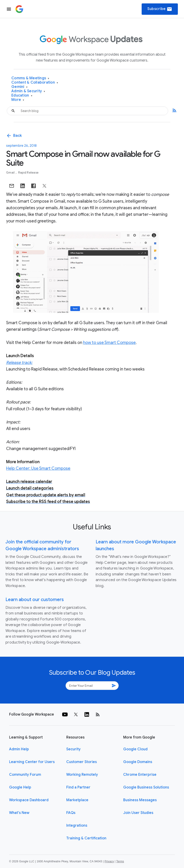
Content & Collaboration (35, 83)
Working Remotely (82, 775)
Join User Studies (138, 813)
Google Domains (138, 762)
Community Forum (25, 775)
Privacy (109, 861)
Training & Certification (86, 838)
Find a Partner (78, 787)
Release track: (19, 363)
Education (22, 96)
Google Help (20, 787)
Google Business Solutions (146, 787)
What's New (19, 813)
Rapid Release (28, 173)
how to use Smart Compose (109, 343)
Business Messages (140, 800)
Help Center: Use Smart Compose (38, 468)
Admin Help (19, 749)
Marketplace (77, 800)
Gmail (11, 173)
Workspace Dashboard (29, 800)
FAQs (71, 813)
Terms (120, 861)
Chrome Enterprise (140, 775)
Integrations (77, 826)
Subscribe (160, 9)
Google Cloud (135, 749)
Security (73, 749)
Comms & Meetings (30, 78)
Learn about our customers (35, 600)
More (18, 100)
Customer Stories (82, 762)
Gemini (19, 87)
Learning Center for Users (32, 762)
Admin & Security (28, 91)
